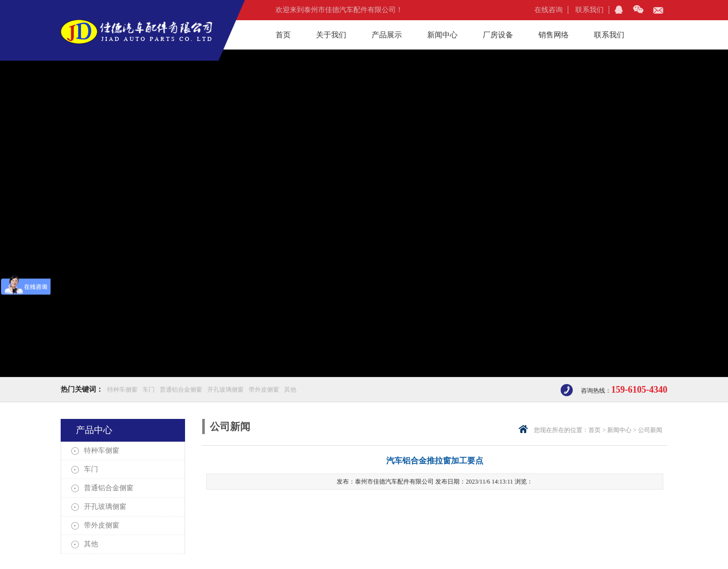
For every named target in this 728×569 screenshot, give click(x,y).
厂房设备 (498, 35)
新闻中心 (442, 35)
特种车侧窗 (122, 390)
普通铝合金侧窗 (181, 390)
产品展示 (387, 35)
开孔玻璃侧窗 (225, 390)
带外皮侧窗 (264, 390)
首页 (283, 35)
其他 (290, 390)
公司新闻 (650, 430)
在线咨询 (549, 10)
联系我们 (589, 10)
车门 (149, 390)
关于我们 (331, 35)
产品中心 (94, 430)
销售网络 (554, 35)
